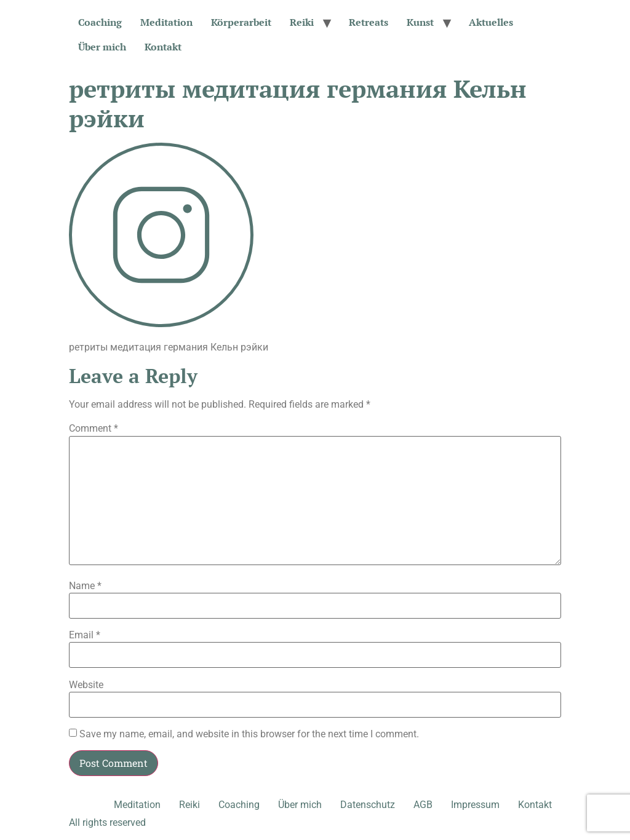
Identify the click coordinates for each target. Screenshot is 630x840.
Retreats (369, 22)
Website (86, 685)
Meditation (166, 22)
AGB (423, 805)
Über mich (102, 47)
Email (85, 635)
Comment (94, 429)
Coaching (100, 22)
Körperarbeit (241, 22)
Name (85, 586)
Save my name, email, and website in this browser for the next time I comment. (249, 734)
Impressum (475, 805)
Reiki (302, 22)
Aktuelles (491, 22)
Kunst (420, 22)
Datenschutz (368, 805)
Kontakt (163, 47)
